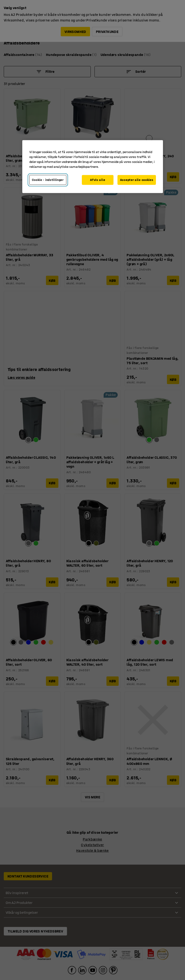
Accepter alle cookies (137, 180)
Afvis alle (98, 180)
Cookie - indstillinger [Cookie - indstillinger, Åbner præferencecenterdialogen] (48, 180)
